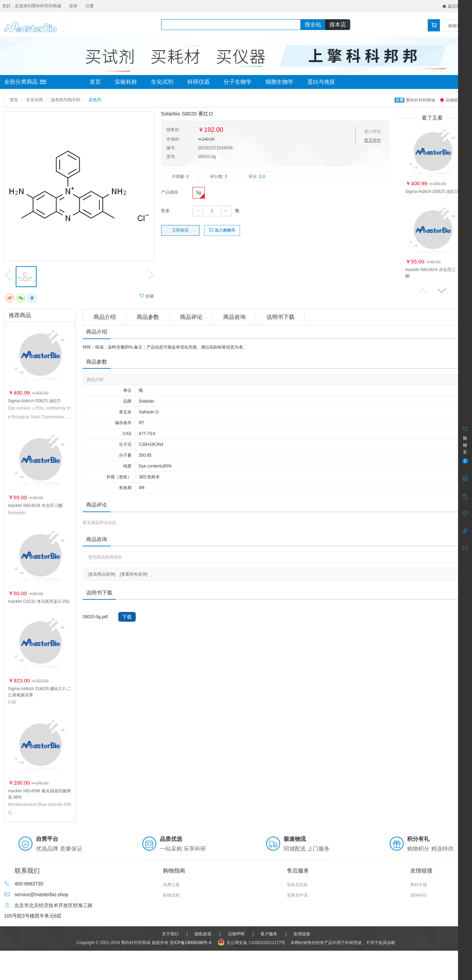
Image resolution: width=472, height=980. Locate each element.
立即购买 (180, 230)
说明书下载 (280, 317)
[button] (442, 290)
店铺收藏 (451, 100)
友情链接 (302, 934)
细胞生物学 (279, 82)
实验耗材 (126, 82)
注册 (90, 6)
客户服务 (269, 934)
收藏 (147, 296)
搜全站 (313, 25)
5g (199, 193)
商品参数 (148, 317)
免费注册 (171, 885)
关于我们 (170, 934)
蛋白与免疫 (321, 82)
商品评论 (191, 317)
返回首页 (453, 6)
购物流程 (171, 895)
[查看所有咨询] (134, 574)
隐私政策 (203, 934)
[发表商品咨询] (102, 574)
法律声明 (236, 934)
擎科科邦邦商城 (415, 100)
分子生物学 (238, 82)
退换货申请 (297, 895)
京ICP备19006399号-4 (190, 943)
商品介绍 (105, 317)
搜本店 (338, 25)
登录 (73, 6)
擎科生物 (419, 885)
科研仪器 (198, 82)
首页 (95, 82)
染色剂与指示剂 (66, 100)
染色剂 (95, 100)
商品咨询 (234, 317)
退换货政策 (297, 885)
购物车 (455, 26)
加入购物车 (222, 230)
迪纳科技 (419, 895)
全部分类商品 (25, 82)
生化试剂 (162, 82)
